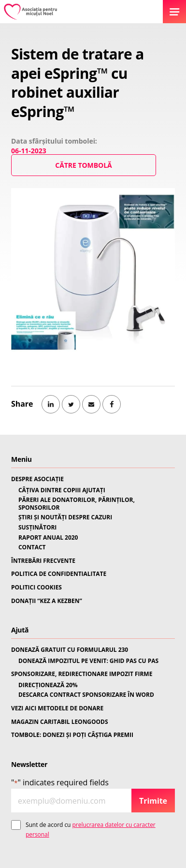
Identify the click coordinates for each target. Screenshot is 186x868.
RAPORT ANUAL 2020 (48, 538)
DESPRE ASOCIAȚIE (37, 479)
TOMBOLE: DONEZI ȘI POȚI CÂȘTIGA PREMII (72, 735)
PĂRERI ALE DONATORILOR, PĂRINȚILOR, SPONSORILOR (77, 504)
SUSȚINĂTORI (37, 528)
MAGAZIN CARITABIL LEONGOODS (59, 722)
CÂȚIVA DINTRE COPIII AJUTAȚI (62, 490)
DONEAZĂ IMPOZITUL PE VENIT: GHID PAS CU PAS (88, 661)
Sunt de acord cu (91, 829)
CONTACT (32, 547)
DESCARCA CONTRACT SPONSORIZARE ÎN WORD (86, 695)
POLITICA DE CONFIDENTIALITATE (59, 574)
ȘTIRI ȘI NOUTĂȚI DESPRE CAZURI (65, 517)
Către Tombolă (83, 165)
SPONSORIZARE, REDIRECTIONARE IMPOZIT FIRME (82, 674)
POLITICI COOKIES (36, 588)
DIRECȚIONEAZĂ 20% (48, 685)
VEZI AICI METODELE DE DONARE (57, 708)
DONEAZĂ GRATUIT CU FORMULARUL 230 (70, 650)
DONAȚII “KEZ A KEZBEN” (47, 601)
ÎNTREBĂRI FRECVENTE (43, 561)
